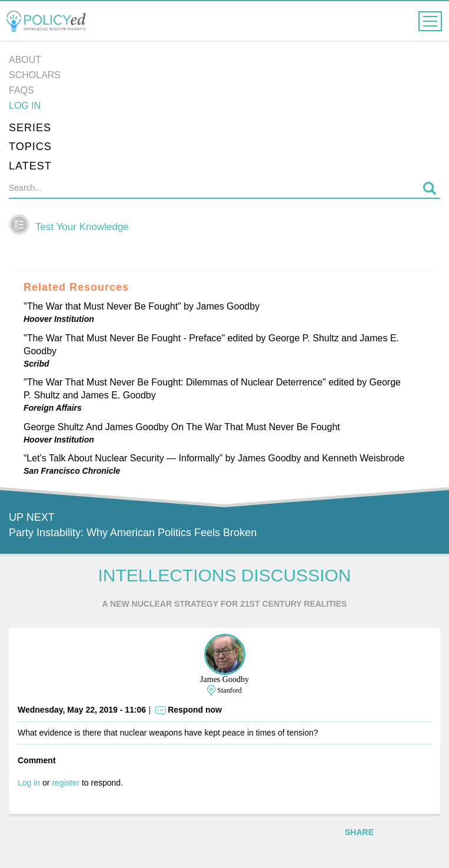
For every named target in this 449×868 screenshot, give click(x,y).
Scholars (35, 75)
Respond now (195, 710)
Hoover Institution (59, 319)
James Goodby (224, 679)
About (25, 60)
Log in (25, 106)
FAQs (21, 90)
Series (30, 128)
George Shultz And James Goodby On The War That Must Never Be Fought (182, 427)
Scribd (36, 364)
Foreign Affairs (53, 408)
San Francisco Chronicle (72, 471)
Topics (30, 147)
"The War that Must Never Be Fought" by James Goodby (142, 306)
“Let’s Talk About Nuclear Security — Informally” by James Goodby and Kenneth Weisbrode (214, 458)
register (66, 783)
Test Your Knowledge (82, 227)
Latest (30, 166)
